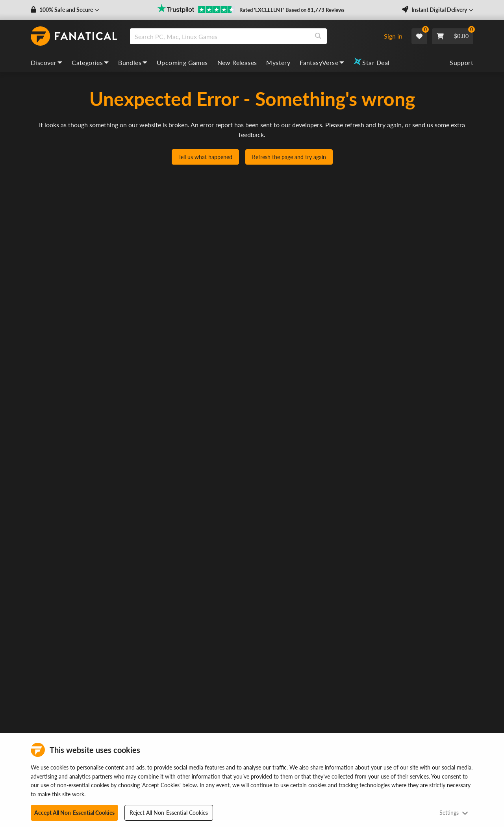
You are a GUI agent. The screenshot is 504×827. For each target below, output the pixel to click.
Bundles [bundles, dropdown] (133, 62)
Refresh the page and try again (289, 157)
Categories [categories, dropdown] (90, 62)
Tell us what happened (205, 157)
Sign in (393, 36)
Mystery (278, 62)
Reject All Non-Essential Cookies (169, 813)
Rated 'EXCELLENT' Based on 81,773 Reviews (292, 10)
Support (461, 62)
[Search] (318, 36)
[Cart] (453, 36)
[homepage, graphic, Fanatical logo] (74, 36)
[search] (220, 36)
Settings (454, 813)
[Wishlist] (419, 36)
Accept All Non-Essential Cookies (74, 813)
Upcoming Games (182, 62)
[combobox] (253, 36)
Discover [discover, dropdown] (46, 62)
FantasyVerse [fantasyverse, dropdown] (322, 62)
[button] (65, 10)
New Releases (237, 62)
